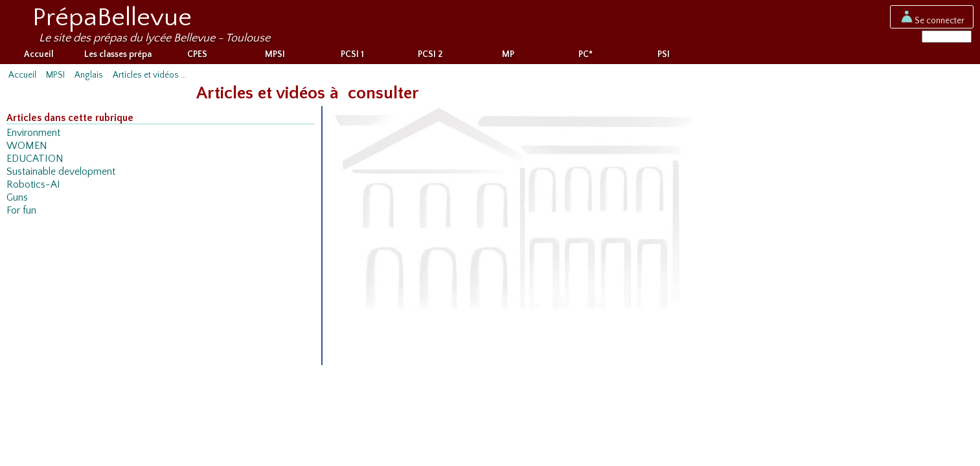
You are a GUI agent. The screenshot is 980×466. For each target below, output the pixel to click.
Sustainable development (61, 174)
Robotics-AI (33, 187)
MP (508, 57)
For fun (21, 213)
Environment (33, 136)
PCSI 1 (352, 57)
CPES (197, 57)
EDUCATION (35, 161)
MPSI (275, 57)
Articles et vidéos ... (150, 78)
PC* (586, 57)
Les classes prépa (118, 57)
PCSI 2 (430, 57)
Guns (17, 200)
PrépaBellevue (112, 17)
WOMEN (27, 149)
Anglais (89, 78)
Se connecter (932, 20)
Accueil (39, 57)
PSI (664, 57)
